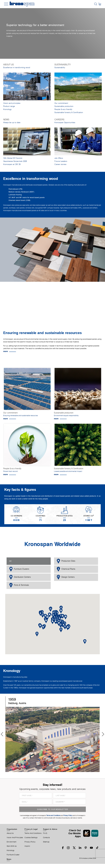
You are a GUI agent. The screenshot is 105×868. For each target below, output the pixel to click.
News (9, 859)
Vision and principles (12, 103)
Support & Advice (50, 829)
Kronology (7, 109)
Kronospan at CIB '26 (12, 164)
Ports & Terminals (19, 585)
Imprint (27, 846)
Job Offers (59, 158)
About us (10, 833)
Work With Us (12, 846)
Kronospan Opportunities (65, 122)
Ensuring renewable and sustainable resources (21, 415)
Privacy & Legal (31, 829)
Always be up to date (12, 122)
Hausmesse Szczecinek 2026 (15, 161)
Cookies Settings (31, 838)
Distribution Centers (20, 577)
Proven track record (10, 471)
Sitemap (46, 842)
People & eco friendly (63, 109)
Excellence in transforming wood (17, 68)
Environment (11, 842)
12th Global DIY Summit (13, 158)
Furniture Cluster (13, 855)
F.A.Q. (45, 833)
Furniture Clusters (19, 569)
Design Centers (66, 577)
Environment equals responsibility (66, 415)
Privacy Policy (30, 842)
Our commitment (61, 103)
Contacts (46, 838)
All (10, 561)
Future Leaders (61, 161)
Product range (9, 106)
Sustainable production (64, 106)
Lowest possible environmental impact (68, 471)
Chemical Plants (66, 569)
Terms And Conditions (33, 833)
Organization (12, 829)
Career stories (60, 164)
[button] (56, 622)
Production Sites (66, 561)
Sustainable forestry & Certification (69, 112)
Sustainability (60, 68)
